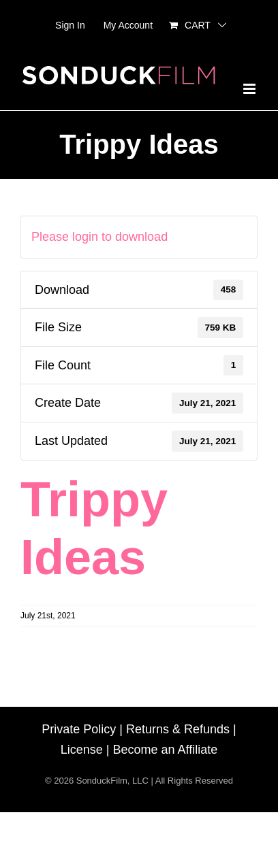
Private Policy (79, 729)
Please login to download (99, 237)
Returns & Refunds (178, 729)
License (82, 750)
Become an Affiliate (165, 750)
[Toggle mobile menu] (250, 89)
